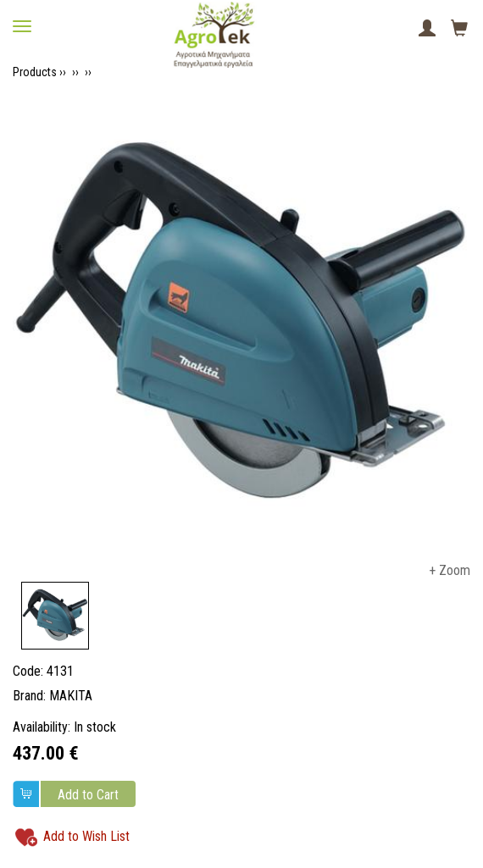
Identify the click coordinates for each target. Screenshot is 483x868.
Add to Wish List (86, 836)
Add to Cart (88, 795)
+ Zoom (450, 570)
